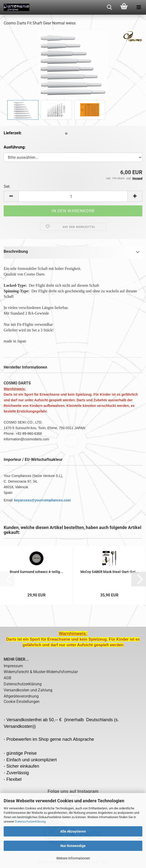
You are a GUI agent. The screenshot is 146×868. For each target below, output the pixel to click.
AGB (7, 678)
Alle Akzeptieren (73, 831)
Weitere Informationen (73, 858)
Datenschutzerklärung (30, 821)
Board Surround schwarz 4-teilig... (36, 572)
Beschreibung (16, 251)
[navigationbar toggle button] (139, 7)
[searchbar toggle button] (109, 7)
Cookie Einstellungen (22, 702)
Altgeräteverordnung (21, 696)
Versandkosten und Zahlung (28, 690)
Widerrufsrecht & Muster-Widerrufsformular (41, 672)
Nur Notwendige (73, 846)
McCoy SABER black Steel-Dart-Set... (109, 572)
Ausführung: (15, 147)
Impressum (13, 666)
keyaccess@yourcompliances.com (43, 500)
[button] (11, 196)
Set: (7, 186)
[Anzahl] (73, 196)
